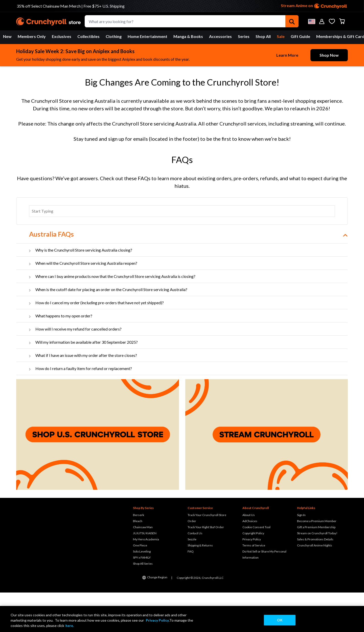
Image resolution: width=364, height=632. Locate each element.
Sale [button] (281, 36)
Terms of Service (254, 585)
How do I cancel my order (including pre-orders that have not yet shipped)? (100, 342)
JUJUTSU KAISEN (145, 573)
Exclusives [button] (62, 36)
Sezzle (192, 579)
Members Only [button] (32, 36)
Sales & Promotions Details (315, 579)
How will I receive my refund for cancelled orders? (78, 368)
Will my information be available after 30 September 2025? (87, 382)
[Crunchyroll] (48, 21)
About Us (249, 554)
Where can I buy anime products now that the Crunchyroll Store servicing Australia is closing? (115, 316)
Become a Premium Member (317, 560)
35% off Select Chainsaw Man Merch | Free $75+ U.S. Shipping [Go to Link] (71, 6)
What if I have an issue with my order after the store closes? (86, 395)
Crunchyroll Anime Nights (315, 585)
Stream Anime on (314, 6)
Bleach (138, 560)
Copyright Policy (253, 573)
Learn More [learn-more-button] (287, 55)
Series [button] (244, 36)
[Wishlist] (332, 21)
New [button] (7, 36)
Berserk (139, 554)
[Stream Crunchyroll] (267, 474)
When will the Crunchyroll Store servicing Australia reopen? (86, 303)
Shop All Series (143, 603)
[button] (312, 21)
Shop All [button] (263, 36)
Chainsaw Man (143, 567)
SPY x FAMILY (142, 597)
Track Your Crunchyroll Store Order (207, 557)
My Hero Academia (146, 579)
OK (280, 620)
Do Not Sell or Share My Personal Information (264, 594)
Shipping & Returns (200, 585)
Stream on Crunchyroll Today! (317, 573)
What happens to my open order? (64, 355)
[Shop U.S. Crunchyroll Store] (98, 474)
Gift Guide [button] (300, 36)
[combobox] (192, 21)
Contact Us (195, 573)
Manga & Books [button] (188, 36)
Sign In (301, 554)
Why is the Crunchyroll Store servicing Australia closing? (84, 289)
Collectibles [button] (88, 36)
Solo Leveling (142, 591)
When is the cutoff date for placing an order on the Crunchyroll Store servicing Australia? (111, 329)
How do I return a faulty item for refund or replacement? (84, 408)
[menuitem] (7, 36)
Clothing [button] (114, 36)
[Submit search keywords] (292, 21)
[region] (182, 619)
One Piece (140, 585)
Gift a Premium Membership (316, 567)
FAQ (191, 591)
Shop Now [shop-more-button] (329, 55)
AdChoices (250, 560)
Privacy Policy (252, 579)
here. (70, 626)
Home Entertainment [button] (147, 36)
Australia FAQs (51, 274)
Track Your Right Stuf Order (206, 567)
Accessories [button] (220, 36)
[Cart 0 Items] (342, 21)
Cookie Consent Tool (256, 567)
